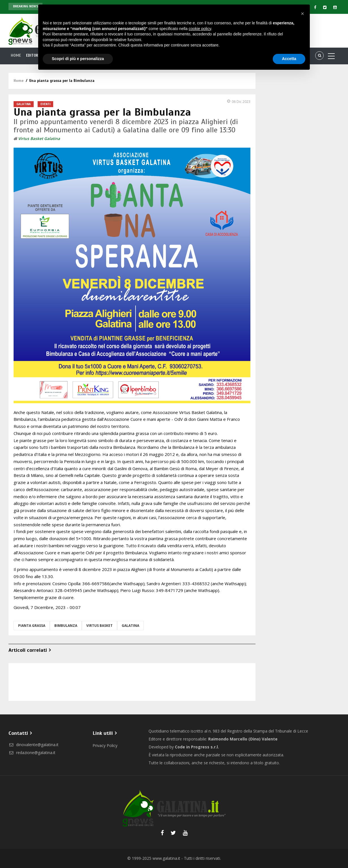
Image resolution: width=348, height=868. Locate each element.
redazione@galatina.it (32, 753)
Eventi (45, 104)
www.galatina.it (166, 858)
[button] (302, 14)
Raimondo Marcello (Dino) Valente (243, 739)
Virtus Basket (99, 626)
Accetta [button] (289, 59)
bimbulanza (66, 626)
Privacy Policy (105, 745)
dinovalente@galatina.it (34, 745)
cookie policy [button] (200, 29)
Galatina (24, 104)
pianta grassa (32, 626)
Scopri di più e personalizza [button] (78, 59)
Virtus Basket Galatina (39, 139)
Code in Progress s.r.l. (197, 747)
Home (16, 56)
